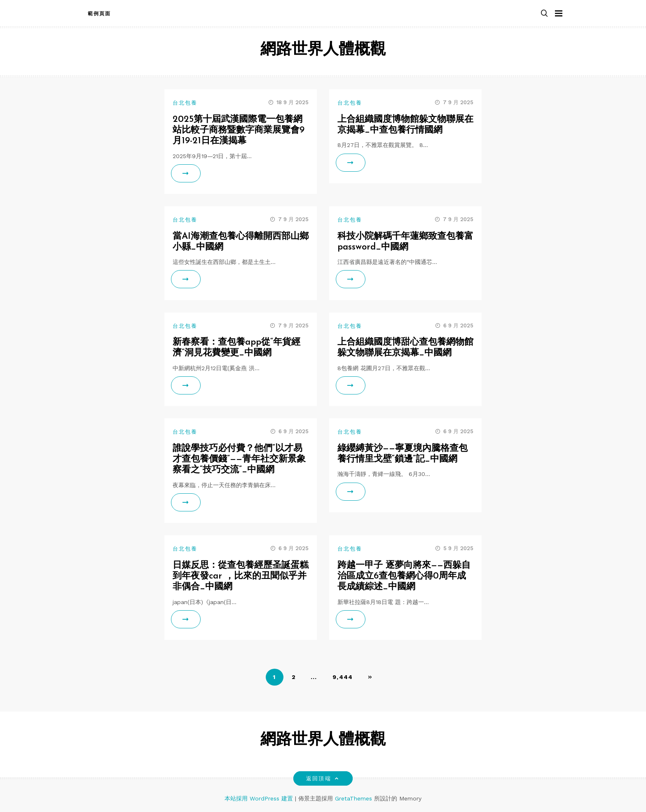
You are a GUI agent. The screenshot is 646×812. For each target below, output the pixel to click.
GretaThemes (353, 798)
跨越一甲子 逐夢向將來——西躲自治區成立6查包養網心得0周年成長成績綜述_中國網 (404, 576)
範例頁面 (99, 14)
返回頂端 (323, 778)
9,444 (343, 677)
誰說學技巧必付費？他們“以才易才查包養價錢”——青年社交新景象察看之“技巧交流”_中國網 (239, 460)
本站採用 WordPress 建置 (260, 798)
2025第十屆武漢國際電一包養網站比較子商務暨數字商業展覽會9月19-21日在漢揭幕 (239, 131)
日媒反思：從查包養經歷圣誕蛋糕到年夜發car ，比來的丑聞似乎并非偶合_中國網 (241, 576)
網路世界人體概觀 (323, 50)
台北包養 (185, 103)
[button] (544, 14)
